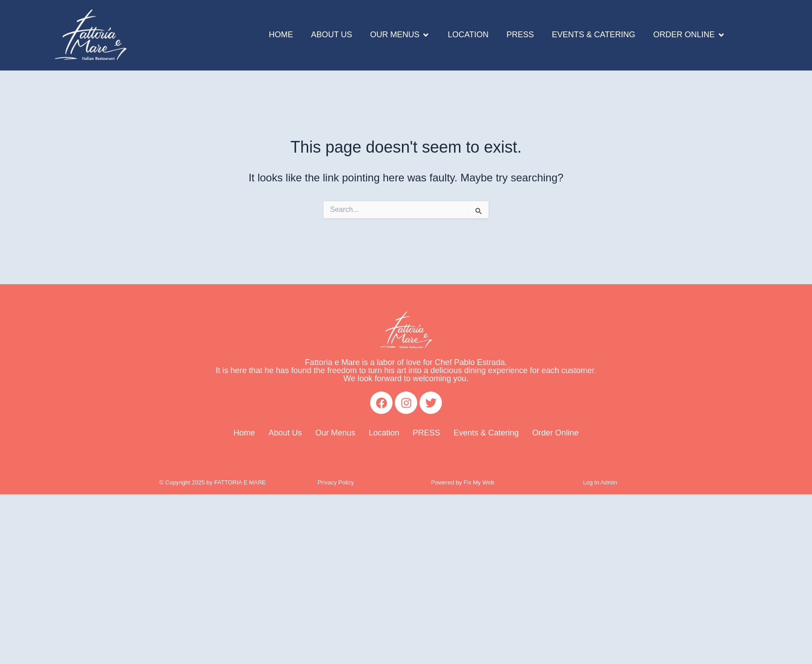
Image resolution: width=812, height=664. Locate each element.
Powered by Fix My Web (463, 482)
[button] (400, 35)
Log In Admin (600, 482)
